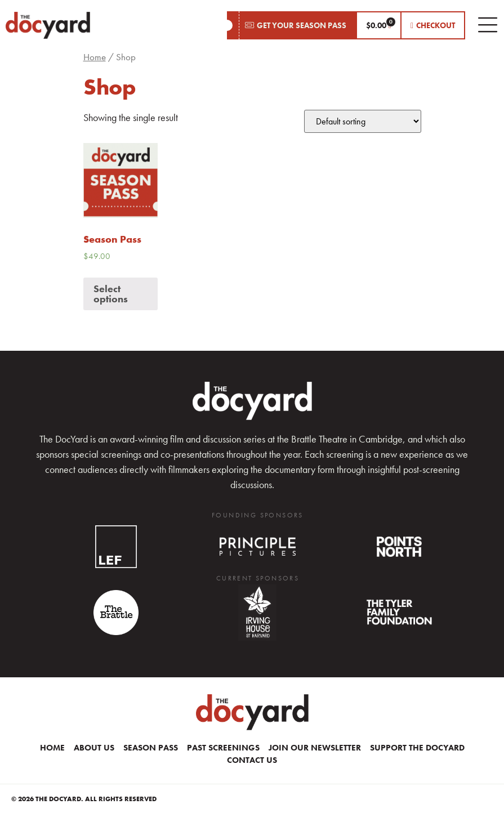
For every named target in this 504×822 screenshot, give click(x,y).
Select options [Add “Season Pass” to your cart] (111, 294)
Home (95, 57)
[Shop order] (363, 121)
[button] (291, 25)
